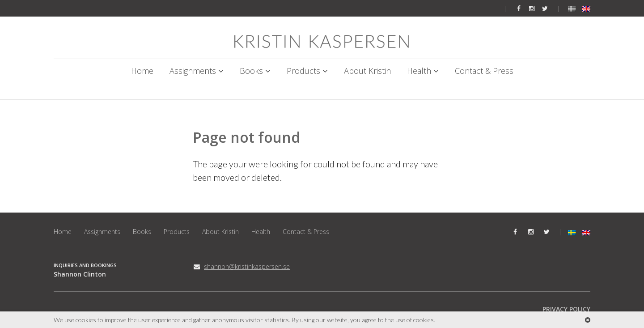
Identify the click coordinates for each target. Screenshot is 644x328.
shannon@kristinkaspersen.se (247, 266)
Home (142, 71)
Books (251, 71)
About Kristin (367, 71)
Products (303, 71)
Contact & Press (484, 71)
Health (419, 71)
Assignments (193, 71)
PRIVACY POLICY (566, 309)
